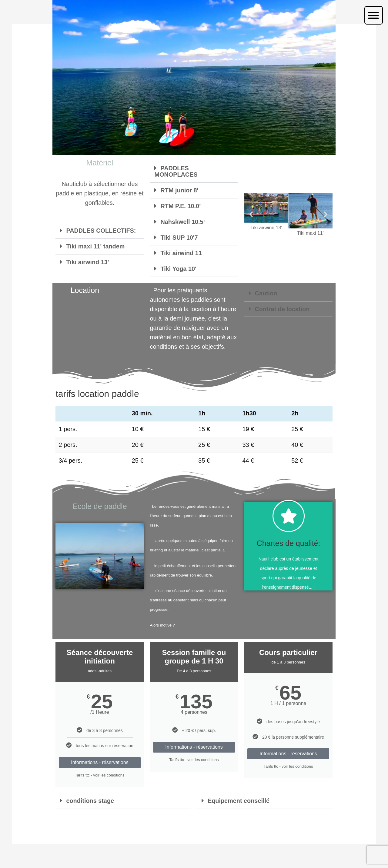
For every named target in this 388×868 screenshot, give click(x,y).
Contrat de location (283, 309)
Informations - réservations (100, 762)
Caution (266, 293)
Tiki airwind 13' (88, 261)
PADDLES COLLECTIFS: (101, 231)
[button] (374, 15)
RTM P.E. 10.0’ (181, 206)
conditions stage (90, 801)
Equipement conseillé (239, 801)
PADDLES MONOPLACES (176, 172)
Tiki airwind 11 (181, 253)
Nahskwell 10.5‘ (183, 222)
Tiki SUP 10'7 (179, 237)
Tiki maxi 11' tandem (95, 246)
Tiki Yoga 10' (178, 268)
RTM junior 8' (179, 191)
